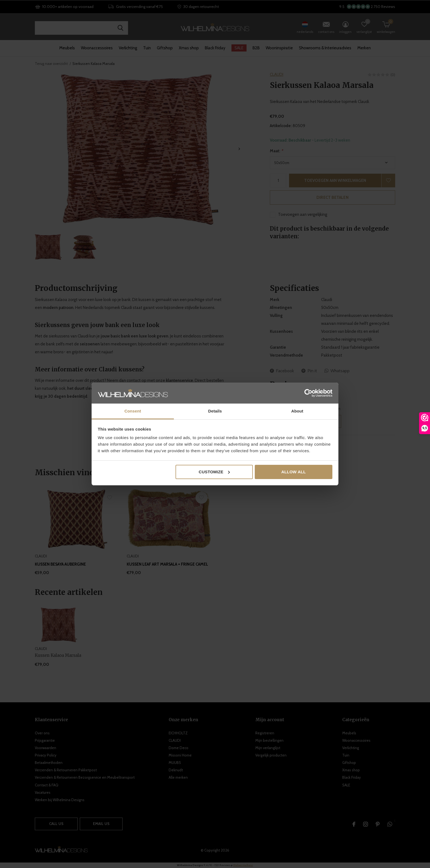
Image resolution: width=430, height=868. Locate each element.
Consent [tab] (133, 411)
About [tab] (297, 411)
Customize (214, 472)
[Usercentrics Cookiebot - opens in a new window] (308, 393)
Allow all (294, 472)
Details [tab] (215, 411)
